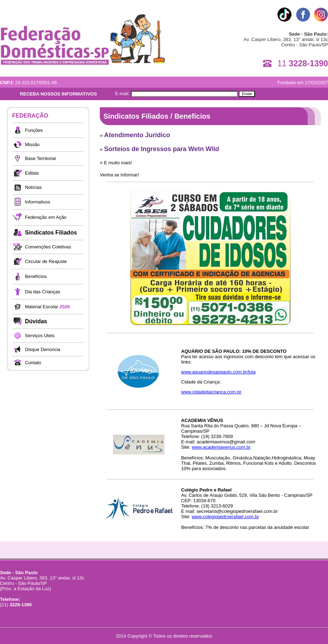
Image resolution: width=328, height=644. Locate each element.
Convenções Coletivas (48, 247)
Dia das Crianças (43, 292)
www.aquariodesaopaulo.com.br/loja (218, 372)
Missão (32, 145)
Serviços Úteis (40, 336)
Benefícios (36, 276)
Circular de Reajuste (46, 261)
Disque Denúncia (43, 349)
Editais (32, 173)
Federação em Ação (46, 217)
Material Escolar (47, 307)
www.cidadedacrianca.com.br (211, 392)
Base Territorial (40, 158)
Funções (34, 130)
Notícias (33, 187)
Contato (33, 363)
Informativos (38, 202)
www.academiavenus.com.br (221, 447)
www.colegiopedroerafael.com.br (225, 517)
